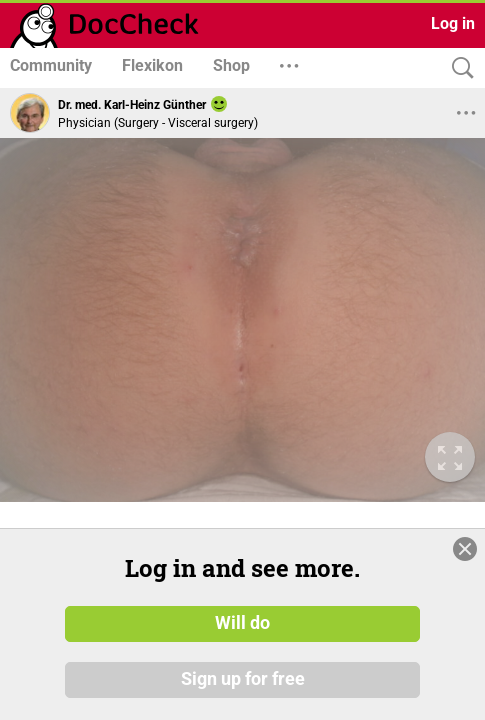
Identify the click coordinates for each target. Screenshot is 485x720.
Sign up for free (243, 679)
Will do (242, 623)
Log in (453, 23)
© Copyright (42, 507)
